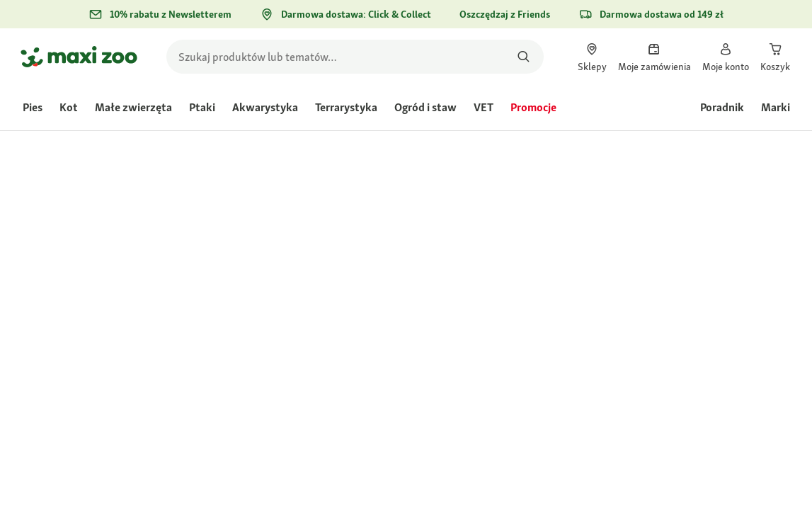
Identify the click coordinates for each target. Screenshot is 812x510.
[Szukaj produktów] (524, 57)
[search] (355, 57)
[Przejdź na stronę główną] (79, 57)
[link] (592, 57)
